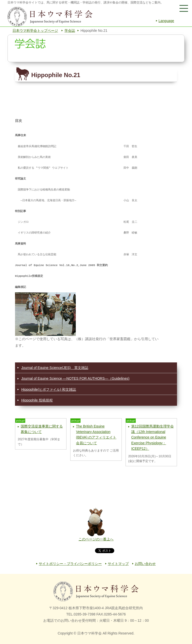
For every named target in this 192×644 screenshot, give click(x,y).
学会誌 (70, 31)
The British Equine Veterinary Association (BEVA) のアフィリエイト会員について (96, 435)
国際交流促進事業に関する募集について (42, 429)
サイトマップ (118, 564)
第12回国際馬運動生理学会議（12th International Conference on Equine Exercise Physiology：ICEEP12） (152, 438)
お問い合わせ (145, 564)
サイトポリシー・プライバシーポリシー (70, 564)
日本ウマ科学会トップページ (35, 31)
